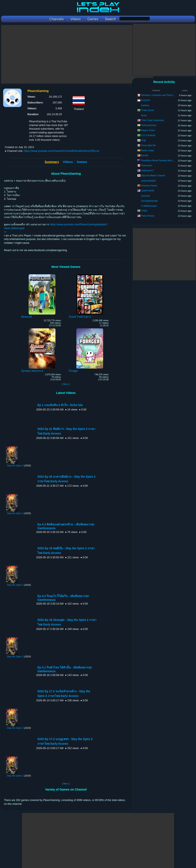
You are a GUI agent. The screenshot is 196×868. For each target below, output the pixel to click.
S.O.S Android (148, 135)
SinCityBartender (150, 201)
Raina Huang (148, 216)
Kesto (144, 115)
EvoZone (146, 100)
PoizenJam (147, 165)
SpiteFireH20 (148, 191)
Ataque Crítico (148, 130)
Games (82, 162)
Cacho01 (146, 196)
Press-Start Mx (149, 145)
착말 (143, 140)
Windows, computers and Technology (159, 95)
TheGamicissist (149, 125)
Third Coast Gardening (152, 120)
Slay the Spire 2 (15, 466)
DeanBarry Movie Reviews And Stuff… (160, 160)
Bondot (145, 155)
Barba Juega (147, 150)
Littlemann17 (148, 170)
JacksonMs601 (149, 181)
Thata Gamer (148, 110)
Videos (68, 162)
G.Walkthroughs (149, 206)
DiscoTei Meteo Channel (153, 175)
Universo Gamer (149, 186)
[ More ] (66, 384)
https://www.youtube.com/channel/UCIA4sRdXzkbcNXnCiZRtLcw (61, 151)
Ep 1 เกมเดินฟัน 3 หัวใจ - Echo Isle (60, 405)
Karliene (145, 105)
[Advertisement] (77, 54)
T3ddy (144, 211)
